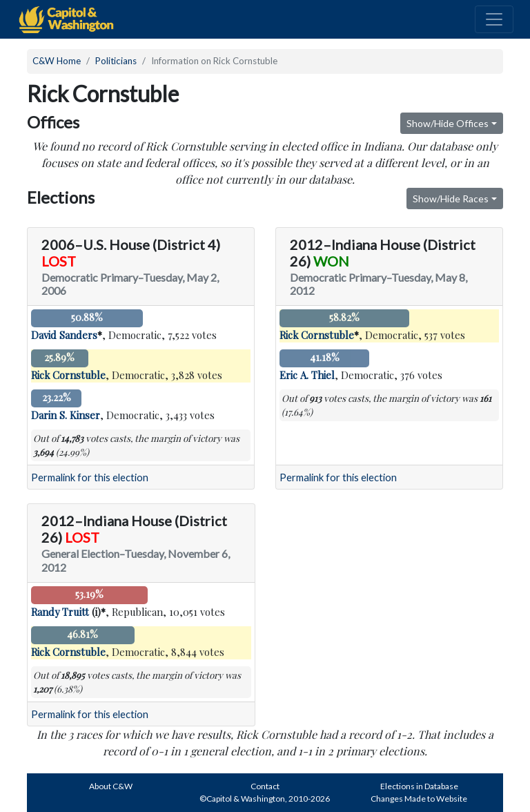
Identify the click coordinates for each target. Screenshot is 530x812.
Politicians (116, 61)
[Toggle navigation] (494, 19)
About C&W (111, 786)
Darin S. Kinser (66, 415)
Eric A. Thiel (307, 375)
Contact (265, 786)
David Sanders (64, 335)
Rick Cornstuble (68, 375)
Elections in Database (419, 786)
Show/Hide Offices (448, 123)
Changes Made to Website (419, 799)
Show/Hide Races (451, 199)
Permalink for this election (90, 477)
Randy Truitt (60, 612)
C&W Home (57, 61)
